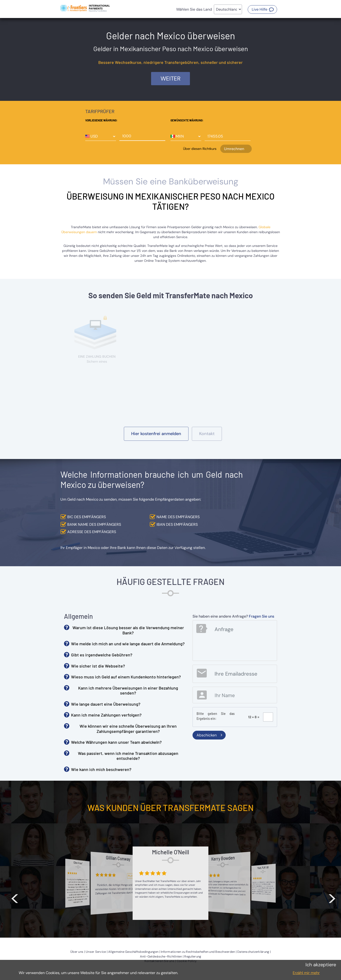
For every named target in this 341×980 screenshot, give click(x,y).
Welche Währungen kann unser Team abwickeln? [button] (116, 742)
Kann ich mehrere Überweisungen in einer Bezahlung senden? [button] (128, 690)
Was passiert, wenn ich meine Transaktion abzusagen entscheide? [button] (128, 756)
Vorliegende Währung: (101, 120)
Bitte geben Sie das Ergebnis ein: (216, 716)
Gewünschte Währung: (187, 120)
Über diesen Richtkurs (200, 149)
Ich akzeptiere (321, 965)
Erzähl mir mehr (306, 973)
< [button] (15, 897)
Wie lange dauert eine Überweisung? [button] (106, 704)
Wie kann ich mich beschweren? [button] (101, 769)
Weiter (170, 78)
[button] (262, 9)
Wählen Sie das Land (194, 9)
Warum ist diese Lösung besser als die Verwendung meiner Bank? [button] (128, 630)
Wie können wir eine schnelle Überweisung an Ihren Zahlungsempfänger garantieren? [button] (128, 729)
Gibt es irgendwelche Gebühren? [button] (102, 655)
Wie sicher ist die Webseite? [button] (98, 666)
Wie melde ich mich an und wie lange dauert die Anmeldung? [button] (128, 644)
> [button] (332, 897)
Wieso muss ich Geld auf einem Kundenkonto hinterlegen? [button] (126, 677)
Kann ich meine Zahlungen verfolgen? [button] (106, 715)
